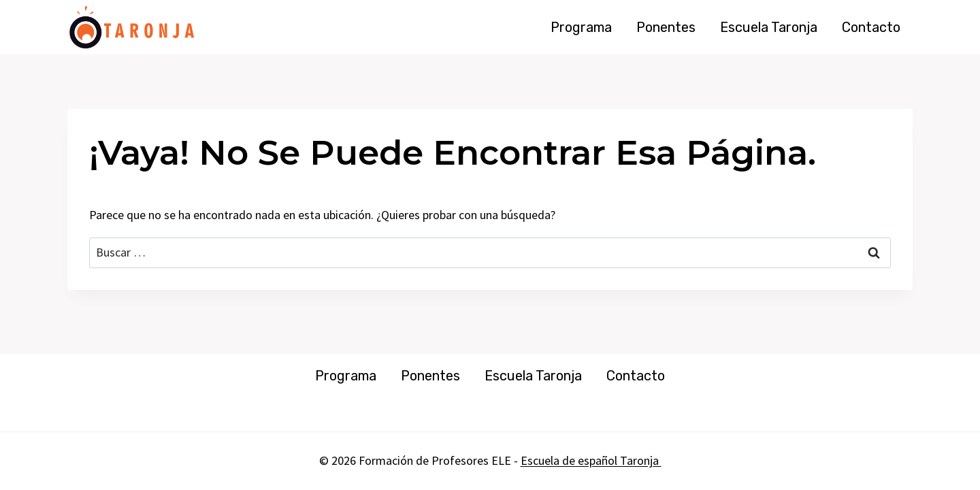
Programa (581, 27)
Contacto (871, 27)
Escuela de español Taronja (591, 460)
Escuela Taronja (769, 27)
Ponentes (666, 27)
